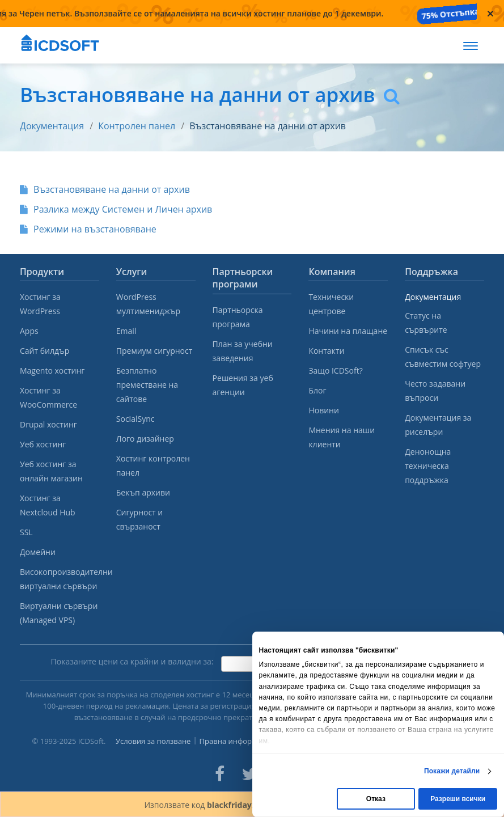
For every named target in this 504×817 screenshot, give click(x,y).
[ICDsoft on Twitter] (249, 774)
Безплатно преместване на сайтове (147, 385)
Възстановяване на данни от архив (268, 126)
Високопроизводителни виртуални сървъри (60, 579)
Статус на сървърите (426, 323)
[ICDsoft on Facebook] (220, 774)
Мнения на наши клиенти (342, 437)
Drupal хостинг (48, 424)
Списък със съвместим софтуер (443, 357)
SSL (26, 532)
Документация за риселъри (438, 425)
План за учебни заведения (243, 351)
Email (126, 331)
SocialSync (135, 419)
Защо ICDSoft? (335, 371)
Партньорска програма (238, 317)
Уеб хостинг (43, 444)
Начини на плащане (348, 331)
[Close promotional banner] (490, 14)
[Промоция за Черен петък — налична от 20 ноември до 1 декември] (238, 14)
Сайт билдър (45, 351)
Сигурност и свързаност (139, 519)
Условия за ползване (153, 741)
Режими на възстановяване (88, 229)
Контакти (326, 351)
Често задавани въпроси (435, 391)
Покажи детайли (452, 771)
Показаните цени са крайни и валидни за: (132, 661)
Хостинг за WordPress (40, 304)
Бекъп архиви (143, 492)
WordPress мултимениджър (148, 304)
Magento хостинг (52, 371)
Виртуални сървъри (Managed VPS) (59, 613)
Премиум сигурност (154, 351)
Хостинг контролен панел (153, 465)
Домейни (38, 552)
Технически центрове (331, 304)
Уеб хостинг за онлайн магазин (51, 471)
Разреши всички (458, 799)
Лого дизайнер (145, 439)
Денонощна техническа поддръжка (428, 466)
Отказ (376, 799)
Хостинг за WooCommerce (48, 397)
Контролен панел (137, 126)
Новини (323, 410)
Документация (52, 126)
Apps (29, 331)
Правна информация (237, 741)
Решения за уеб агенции (243, 385)
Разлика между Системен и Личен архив (116, 209)
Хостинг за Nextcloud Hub (48, 505)
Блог (317, 390)
